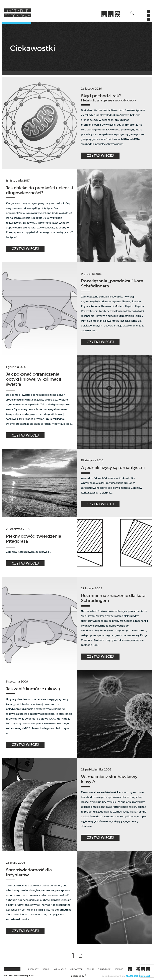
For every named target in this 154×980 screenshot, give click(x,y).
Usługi (46, 969)
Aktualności (60, 969)
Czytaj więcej (100, 156)
